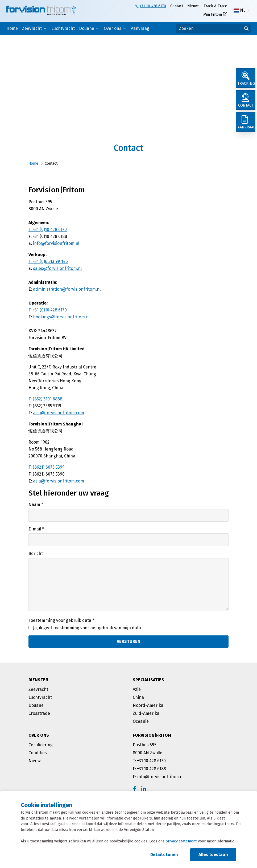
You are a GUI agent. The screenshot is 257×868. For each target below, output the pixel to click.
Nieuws (193, 6)
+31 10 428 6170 (153, 6)
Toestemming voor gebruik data (61, 620)
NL (239, 10)
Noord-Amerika (148, 705)
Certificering (41, 745)
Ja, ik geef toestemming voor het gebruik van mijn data (87, 628)
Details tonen (164, 855)
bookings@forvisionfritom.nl (61, 317)
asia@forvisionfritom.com (59, 413)
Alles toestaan (213, 855)
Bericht (36, 553)
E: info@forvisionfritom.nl (158, 777)
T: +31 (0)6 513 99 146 (48, 261)
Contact (177, 6)
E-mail (36, 529)
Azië (137, 689)
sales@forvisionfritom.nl (57, 268)
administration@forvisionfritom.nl (67, 289)
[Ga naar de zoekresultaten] (246, 29)
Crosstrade (39, 713)
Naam (36, 504)
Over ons (113, 28)
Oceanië (141, 721)
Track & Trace (215, 6)
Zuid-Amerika (146, 713)
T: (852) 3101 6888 (45, 399)
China (138, 697)
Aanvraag (140, 28)
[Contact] (246, 102)
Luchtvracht (63, 28)
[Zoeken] (213, 29)
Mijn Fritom (213, 15)
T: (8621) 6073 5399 (47, 467)
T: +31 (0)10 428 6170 (48, 230)
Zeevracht (32, 28)
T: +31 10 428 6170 (149, 761)
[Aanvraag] (246, 126)
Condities (38, 753)
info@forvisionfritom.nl (56, 243)
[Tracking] (246, 79)
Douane (87, 28)
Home (12, 28)
